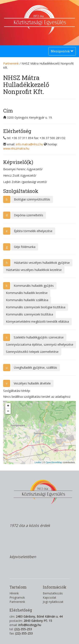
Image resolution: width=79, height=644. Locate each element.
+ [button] (8, 406)
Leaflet (38, 462)
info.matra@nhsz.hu (29, 144)
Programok (17, 597)
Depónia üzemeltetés (29, 215)
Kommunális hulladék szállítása (27, 300)
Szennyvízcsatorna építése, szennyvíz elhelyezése (40, 344)
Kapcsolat (50, 597)
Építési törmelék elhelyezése (33, 231)
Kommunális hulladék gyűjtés (34, 286)
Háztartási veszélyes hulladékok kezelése (34, 270)
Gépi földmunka (25, 247)
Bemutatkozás (53, 593)
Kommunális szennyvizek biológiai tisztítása (36, 307)
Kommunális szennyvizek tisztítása (29, 314)
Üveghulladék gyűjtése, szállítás (35, 367)
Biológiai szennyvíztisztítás (32, 199)
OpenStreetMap (54, 462)
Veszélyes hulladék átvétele (32, 383)
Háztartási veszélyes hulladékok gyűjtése (42, 263)
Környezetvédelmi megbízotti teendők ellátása (37, 321)
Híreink (14, 593)
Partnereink (11, 63)
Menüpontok (62, 52)
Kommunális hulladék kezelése (27, 293)
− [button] (8, 411)
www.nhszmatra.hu (16, 148)
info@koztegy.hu (30, 625)
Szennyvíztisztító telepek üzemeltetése (32, 352)
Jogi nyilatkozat (53, 602)
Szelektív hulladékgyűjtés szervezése (39, 337)
